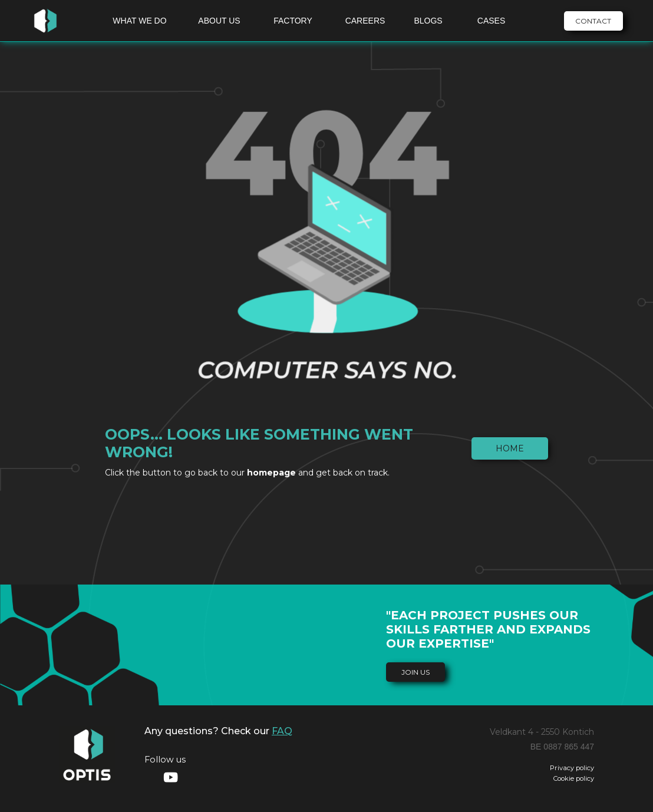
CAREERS (365, 21)
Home (510, 448)
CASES (491, 21)
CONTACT (593, 21)
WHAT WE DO (139, 21)
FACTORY (293, 21)
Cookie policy (574, 779)
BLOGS (428, 21)
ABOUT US (219, 21)
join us (415, 672)
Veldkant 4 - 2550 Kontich (542, 732)
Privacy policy (572, 768)
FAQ (282, 731)
